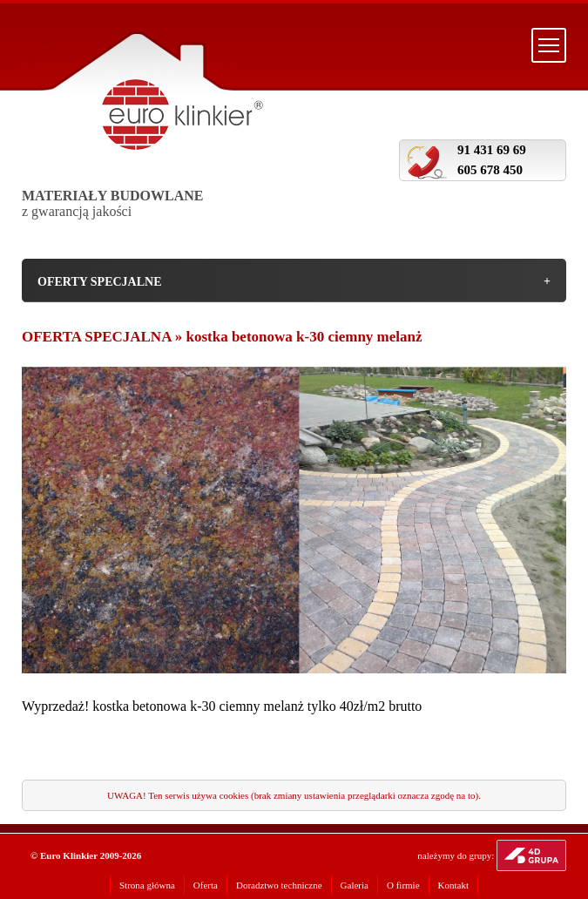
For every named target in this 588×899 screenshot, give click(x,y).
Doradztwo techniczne (279, 885)
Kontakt (453, 885)
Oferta (206, 885)
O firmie (403, 885)
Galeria (355, 885)
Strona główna (147, 885)
